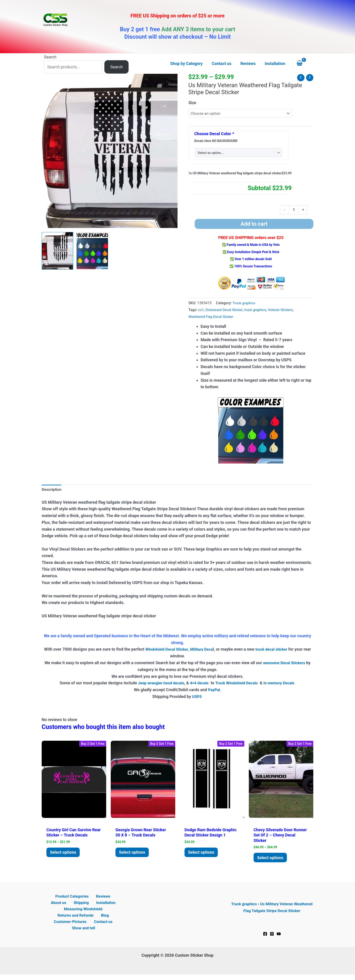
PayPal (214, 691)
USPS (197, 698)
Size (192, 103)
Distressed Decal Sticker (225, 311)
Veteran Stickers (285, 311)
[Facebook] (265, 936)
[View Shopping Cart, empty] (304, 64)
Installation (93, 906)
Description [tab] (52, 491)
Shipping (71, 906)
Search (50, 57)
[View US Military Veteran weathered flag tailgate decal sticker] (57, 251)
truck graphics (259, 311)
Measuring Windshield (83, 913)
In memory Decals (283, 684)
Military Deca (206, 651)
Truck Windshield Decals (237, 684)
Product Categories (62, 899)
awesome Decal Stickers (284, 664)
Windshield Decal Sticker (169, 651)
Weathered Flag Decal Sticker (212, 318)
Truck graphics (245, 304)
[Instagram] (272, 936)
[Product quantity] (294, 211)
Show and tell (84, 933)
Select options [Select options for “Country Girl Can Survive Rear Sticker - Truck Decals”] (64, 854)
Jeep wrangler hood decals (158, 684)
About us (111, 899)
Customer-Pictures (71, 926)
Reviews (92, 899)
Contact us (103, 926)
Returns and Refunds (77, 919)
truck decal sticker (277, 651)
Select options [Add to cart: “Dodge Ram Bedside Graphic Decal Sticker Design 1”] (202, 854)
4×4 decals (199, 684)
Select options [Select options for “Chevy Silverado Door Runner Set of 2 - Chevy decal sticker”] (271, 859)
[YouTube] (279, 936)
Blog (104, 919)
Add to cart (254, 225)
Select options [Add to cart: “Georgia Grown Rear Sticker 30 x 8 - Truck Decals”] (133, 854)
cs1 (201, 311)
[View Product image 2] (92, 251)
